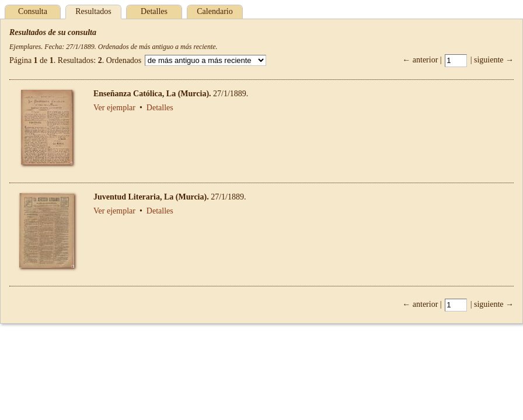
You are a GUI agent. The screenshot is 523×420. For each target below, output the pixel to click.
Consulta (33, 11)
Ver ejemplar (114, 108)
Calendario (215, 11)
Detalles (154, 11)
